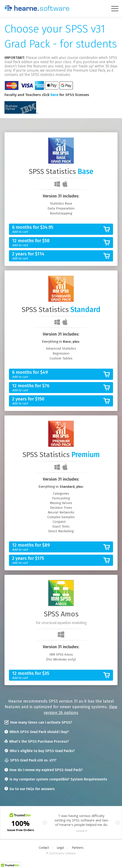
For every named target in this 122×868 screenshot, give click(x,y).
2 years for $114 (58, 256)
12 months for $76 (58, 388)
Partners (77, 848)
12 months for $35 (58, 675)
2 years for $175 (58, 560)
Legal (60, 848)
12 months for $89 (58, 547)
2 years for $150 (58, 401)
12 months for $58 (58, 243)
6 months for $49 (58, 374)
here (54, 95)
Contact (44, 848)
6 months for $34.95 (58, 229)
